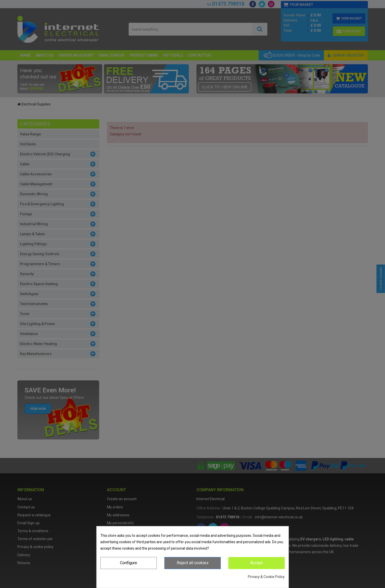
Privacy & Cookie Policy (266, 577)
